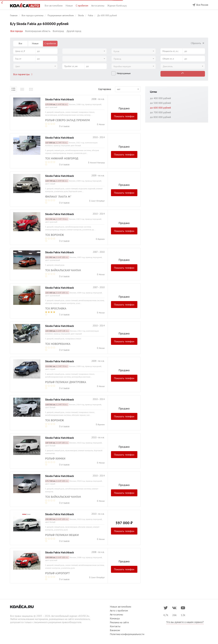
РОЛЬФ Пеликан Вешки (62, 535)
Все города (17, 31)
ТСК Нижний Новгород (62, 158)
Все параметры (23, 74)
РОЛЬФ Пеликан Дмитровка (66, 382)
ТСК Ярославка (56, 308)
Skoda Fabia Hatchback (59, 99)
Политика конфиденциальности (127, 634)
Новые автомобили (120, 607)
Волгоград (58, 31)
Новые (69, 6)
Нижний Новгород (97, 163)
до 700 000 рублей (160, 112)
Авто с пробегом (119, 610)
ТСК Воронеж (54, 235)
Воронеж (101, 239)
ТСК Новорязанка (58, 344)
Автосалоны (98, 6)
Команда (115, 618)
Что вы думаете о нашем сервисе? (185, 622)
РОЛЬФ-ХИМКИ (55, 458)
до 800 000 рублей (160, 117)
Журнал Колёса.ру (117, 6)
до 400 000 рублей (160, 98)
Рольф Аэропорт (57, 573)
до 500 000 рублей (160, 103)
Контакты (115, 626)
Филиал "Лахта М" (58, 197)
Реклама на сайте (119, 622)
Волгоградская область (38, 31)
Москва (102, 124)
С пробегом (82, 6)
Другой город (74, 31)
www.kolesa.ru (82, 619)
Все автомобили (54, 6)
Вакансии (115, 630)
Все (20, 43)
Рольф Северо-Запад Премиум (68, 120)
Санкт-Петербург (98, 201)
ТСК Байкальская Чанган (63, 270)
